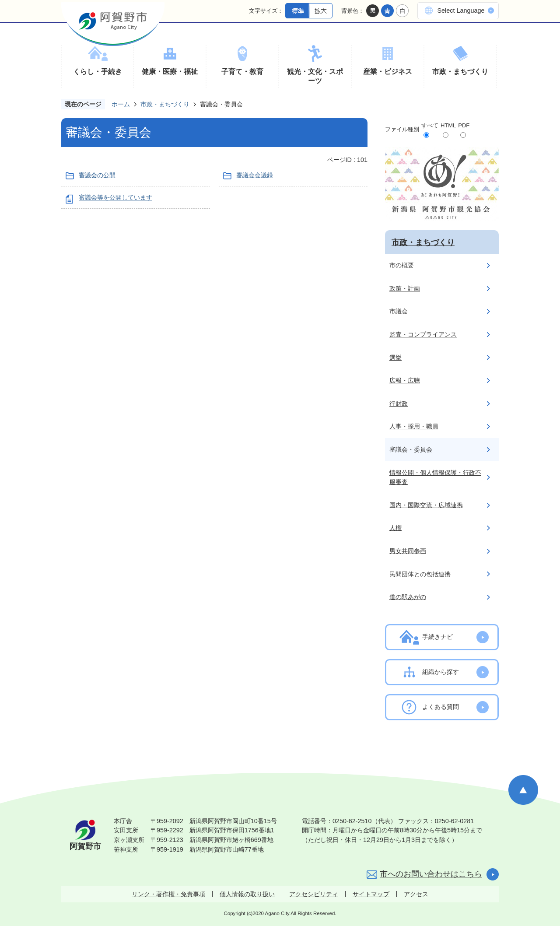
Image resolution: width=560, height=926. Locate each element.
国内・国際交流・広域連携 (426, 505)
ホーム (121, 104)
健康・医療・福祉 (170, 72)
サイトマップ (371, 894)
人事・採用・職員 (414, 426)
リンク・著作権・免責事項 (168, 894)
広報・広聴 (405, 380)
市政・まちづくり (460, 72)
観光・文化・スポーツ (315, 76)
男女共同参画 (408, 551)
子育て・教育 (242, 72)
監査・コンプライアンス (423, 334)
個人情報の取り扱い (247, 894)
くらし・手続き (98, 72)
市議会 (399, 311)
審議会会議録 (255, 175)
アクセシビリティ (314, 894)
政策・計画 (405, 288)
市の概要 (402, 265)
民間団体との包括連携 (420, 574)
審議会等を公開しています (115, 197)
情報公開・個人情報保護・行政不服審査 (435, 477)
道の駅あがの (408, 597)
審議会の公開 (97, 175)
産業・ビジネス (388, 72)
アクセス (416, 894)
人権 (395, 528)
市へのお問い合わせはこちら (431, 874)
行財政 (399, 403)
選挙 (395, 358)
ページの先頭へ (523, 790)
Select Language (461, 11)
